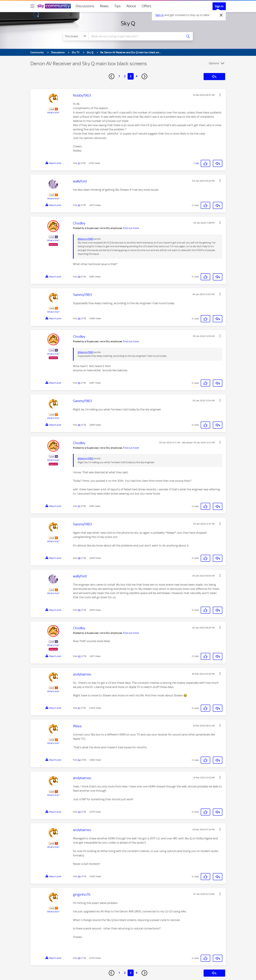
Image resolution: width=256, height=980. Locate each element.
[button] (220, 95)
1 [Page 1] (119, 76)
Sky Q (128, 23)
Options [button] (214, 63)
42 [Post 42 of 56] (79, 760)
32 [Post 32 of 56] (79, 205)
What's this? (53, 113)
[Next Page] (144, 76)
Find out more (131, 228)
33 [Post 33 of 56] (79, 277)
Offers (147, 6)
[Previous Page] (112, 76)
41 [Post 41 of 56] (79, 708)
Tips (117, 6)
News (104, 6)
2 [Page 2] (125, 76)
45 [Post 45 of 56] (79, 958)
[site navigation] (32, 6)
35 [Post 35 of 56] (79, 383)
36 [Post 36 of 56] (79, 425)
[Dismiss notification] (221, 15)
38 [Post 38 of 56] (79, 558)
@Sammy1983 (86, 239)
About (131, 6)
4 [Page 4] (137, 76)
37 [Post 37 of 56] (79, 506)
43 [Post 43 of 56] (79, 812)
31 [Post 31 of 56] (79, 163)
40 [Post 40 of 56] (79, 656)
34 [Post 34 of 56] (79, 318)
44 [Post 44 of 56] (79, 876)
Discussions (85, 6)
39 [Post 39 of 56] (79, 610)
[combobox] (135, 36)
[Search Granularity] (76, 36)
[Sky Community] (54, 6)
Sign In (219, 6)
